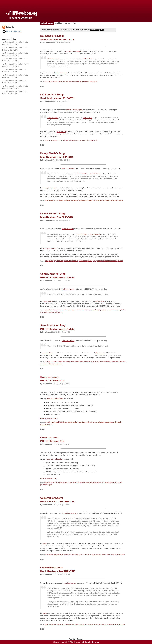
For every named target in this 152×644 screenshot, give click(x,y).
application (71, 310)
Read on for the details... (49, 418)
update (60, 310)
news (55, 310)
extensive (75, 200)
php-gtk (66, 81)
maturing (89, 310)
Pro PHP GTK (82, 174)
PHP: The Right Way (97, 30)
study (76, 555)
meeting (60, 81)
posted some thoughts (74, 51)
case (73, 555)
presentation (82, 422)
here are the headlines (55, 399)
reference (82, 555)
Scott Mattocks (53, 59)
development (79, 310)
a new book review (69, 513)
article (65, 310)
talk (70, 81)
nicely (95, 310)
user (51, 81)
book (47, 200)
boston (47, 81)
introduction (68, 200)
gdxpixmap (64, 422)
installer (75, 422)
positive (81, 200)
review (51, 200)
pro (55, 555)
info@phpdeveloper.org (90, 642)
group (55, 81)
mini (52, 310)
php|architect (100, 301)
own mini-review (68, 169)
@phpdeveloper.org (12, 31)
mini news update (68, 289)
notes (45, 544)
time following (62, 73)
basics (69, 555)
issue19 (57, 422)
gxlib (88, 422)
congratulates (48, 301)
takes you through (49, 188)
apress (61, 200)
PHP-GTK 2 (87, 59)
